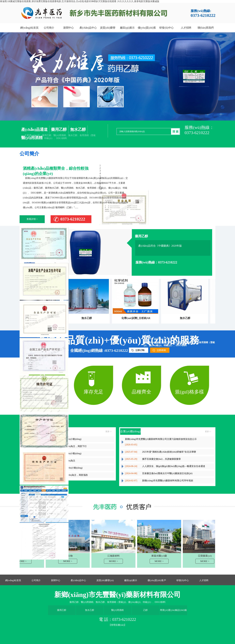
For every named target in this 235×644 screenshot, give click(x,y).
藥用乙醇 (59, 130)
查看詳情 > (32, 219)
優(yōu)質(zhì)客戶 (157, 580)
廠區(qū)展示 (131, 580)
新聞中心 (56, 580)
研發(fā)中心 (183, 580)
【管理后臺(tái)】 (117, 625)
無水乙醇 (78, 130)
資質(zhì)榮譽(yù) (105, 580)
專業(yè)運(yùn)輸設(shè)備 (173, 610)
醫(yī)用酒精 (117, 610)
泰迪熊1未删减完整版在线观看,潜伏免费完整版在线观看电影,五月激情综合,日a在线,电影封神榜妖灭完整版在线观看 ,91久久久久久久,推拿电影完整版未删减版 (80, 1)
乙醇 (145, 610)
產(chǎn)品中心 (78, 580)
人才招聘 (204, 580)
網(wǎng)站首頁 (13, 580)
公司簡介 (36, 580)
